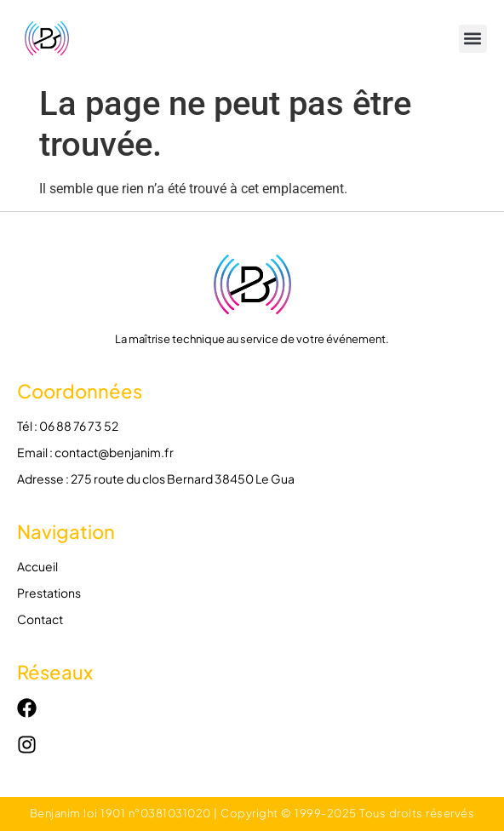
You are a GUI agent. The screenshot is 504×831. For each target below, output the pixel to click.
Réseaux (55, 672)
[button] (473, 39)
